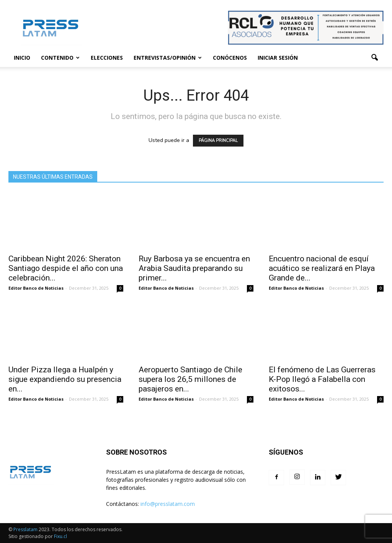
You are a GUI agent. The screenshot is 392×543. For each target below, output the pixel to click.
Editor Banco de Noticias (36, 288)
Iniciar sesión (278, 58)
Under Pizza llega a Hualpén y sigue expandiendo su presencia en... (65, 379)
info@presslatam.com (168, 504)
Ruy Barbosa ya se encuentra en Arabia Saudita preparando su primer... (194, 268)
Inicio (22, 58)
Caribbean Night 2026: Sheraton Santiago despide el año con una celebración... (66, 268)
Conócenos (230, 58)
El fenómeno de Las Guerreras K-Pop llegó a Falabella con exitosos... (322, 379)
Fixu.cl (60, 536)
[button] (374, 58)
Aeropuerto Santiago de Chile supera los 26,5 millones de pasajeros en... (190, 379)
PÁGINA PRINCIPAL (218, 141)
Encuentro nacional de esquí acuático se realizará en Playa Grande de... (322, 268)
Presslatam (25, 529)
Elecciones (107, 58)
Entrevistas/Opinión (168, 58)
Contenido (60, 58)
